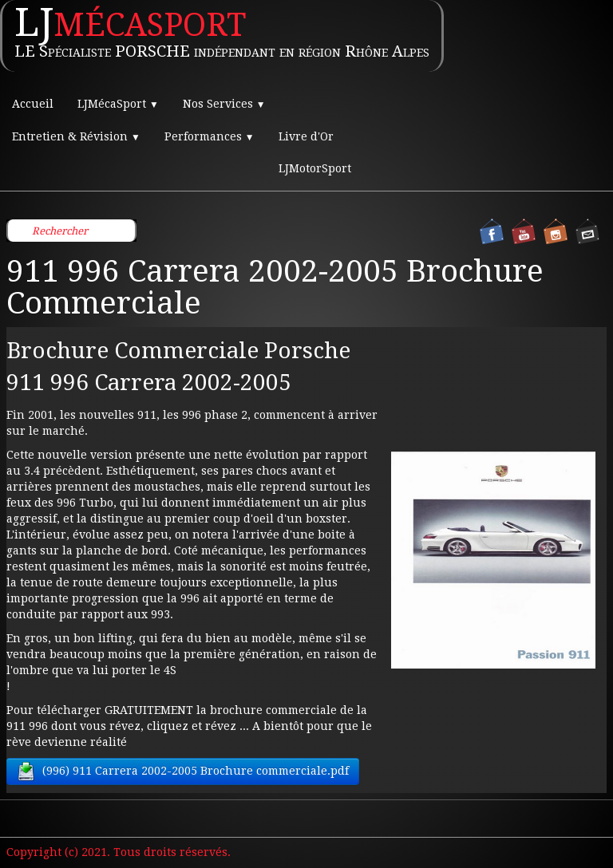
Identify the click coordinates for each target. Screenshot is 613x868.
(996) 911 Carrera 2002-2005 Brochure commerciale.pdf (183, 771)
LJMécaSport (118, 104)
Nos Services (224, 104)
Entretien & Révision (76, 136)
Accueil (33, 104)
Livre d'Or (306, 136)
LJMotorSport (315, 168)
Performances (210, 136)
